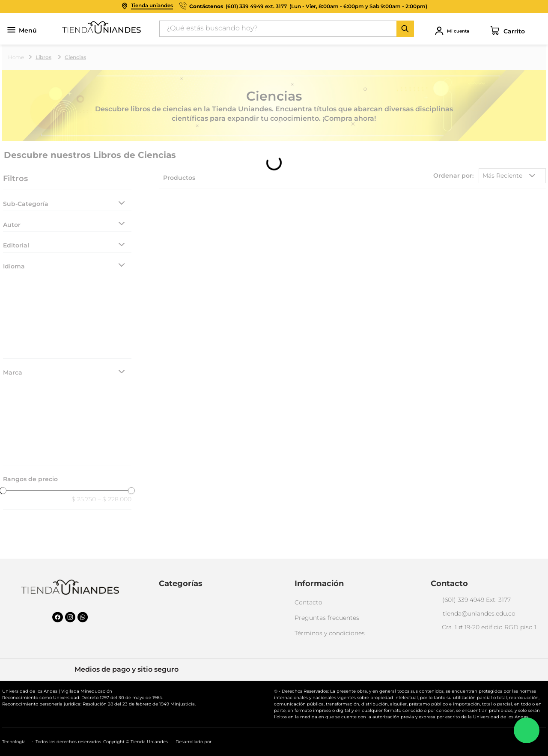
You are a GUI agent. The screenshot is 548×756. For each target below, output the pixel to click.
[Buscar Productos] (405, 29)
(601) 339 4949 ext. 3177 (256, 6)
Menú (22, 31)
